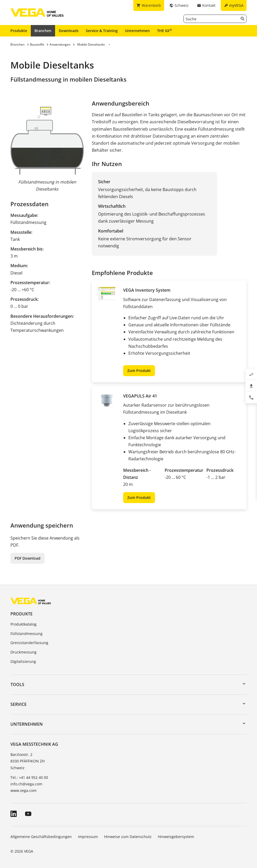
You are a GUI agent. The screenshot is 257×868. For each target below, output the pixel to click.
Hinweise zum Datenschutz (128, 837)
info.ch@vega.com (26, 784)
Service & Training (102, 31)
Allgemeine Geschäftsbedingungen (41, 837)
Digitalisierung (23, 661)
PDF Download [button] (28, 558)
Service (19, 704)
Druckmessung (23, 652)
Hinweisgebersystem (176, 837)
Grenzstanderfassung (29, 643)
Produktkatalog (23, 624)
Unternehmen (137, 31)
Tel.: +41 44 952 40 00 (29, 777)
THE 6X (165, 30)
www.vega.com (23, 790)
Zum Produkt (139, 371)
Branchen (43, 31)
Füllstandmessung (26, 634)
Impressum (88, 837)
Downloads (69, 31)
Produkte (19, 31)
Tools (17, 684)
